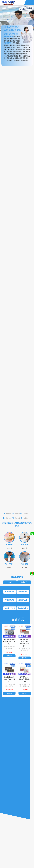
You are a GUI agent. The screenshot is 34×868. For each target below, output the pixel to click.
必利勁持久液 (23, 600)
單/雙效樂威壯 (10, 600)
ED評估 (10, 582)
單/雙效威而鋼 (10, 592)
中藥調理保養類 (23, 608)
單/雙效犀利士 (23, 592)
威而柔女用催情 (10, 608)
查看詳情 (9, 656)
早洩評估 (24, 582)
